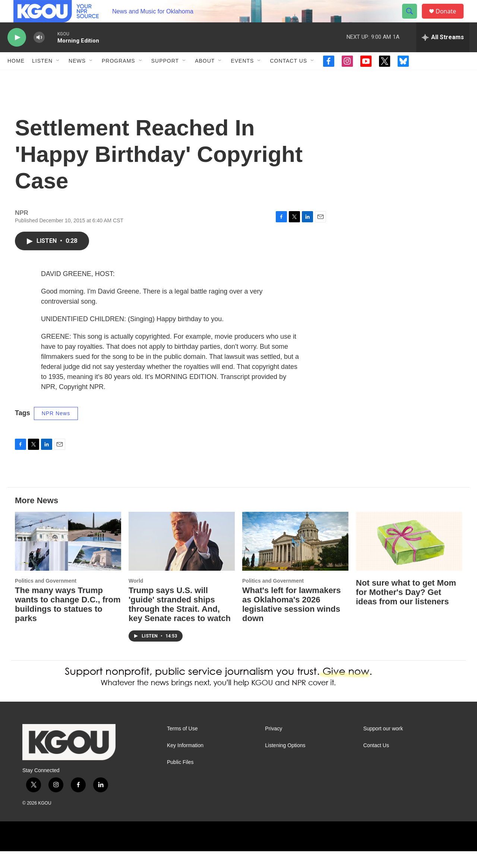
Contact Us (288, 78)
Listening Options (285, 762)
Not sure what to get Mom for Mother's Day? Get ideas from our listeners (406, 609)
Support (165, 78)
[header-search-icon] (413, 20)
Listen (42, 78)
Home (16, 78)
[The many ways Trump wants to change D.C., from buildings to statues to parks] (68, 558)
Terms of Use (182, 745)
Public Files (180, 779)
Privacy (274, 745)
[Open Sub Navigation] (58, 78)
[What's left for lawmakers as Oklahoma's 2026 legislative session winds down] (295, 558)
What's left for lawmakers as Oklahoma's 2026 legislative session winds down (291, 621)
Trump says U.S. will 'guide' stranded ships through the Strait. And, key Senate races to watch (180, 621)
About (205, 78)
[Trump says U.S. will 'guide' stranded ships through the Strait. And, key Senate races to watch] (182, 558)
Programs (119, 78)
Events (242, 78)
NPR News (56, 430)
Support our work (383, 745)
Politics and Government (46, 598)
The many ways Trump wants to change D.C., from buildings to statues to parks (68, 621)
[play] (17, 54)
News (77, 78)
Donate (451, 20)
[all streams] (443, 54)
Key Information (185, 762)
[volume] (39, 54)
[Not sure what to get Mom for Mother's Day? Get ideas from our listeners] (409, 558)
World (136, 598)
